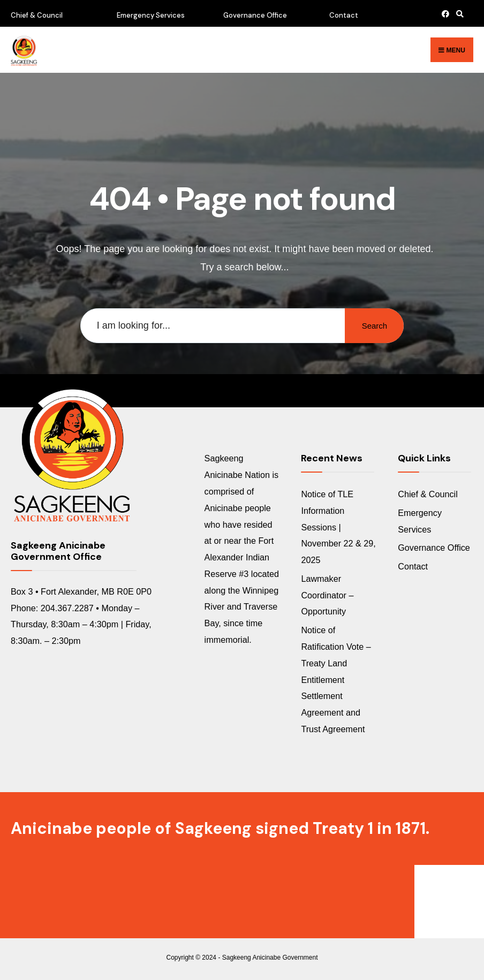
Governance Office (255, 15)
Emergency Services (151, 15)
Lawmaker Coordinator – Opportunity (327, 595)
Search (375, 326)
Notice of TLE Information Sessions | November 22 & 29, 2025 (338, 527)
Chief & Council (37, 15)
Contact (344, 15)
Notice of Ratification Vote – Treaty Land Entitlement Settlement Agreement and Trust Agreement (336, 679)
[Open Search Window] (458, 14)
